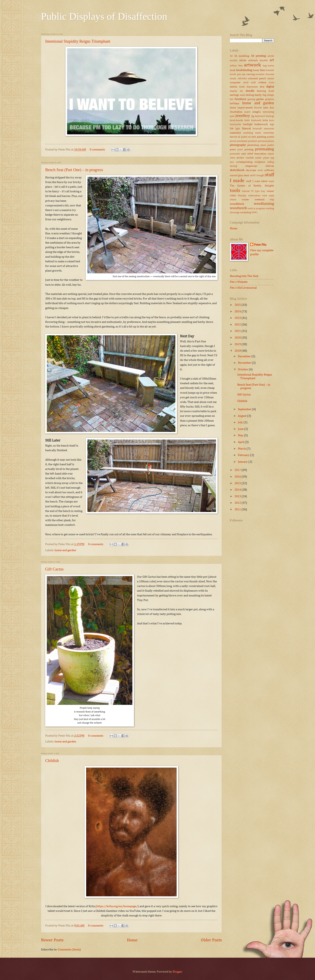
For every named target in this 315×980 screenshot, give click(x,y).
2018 (238, 351)
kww (272, 120)
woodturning (264, 204)
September (245, 409)
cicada (233, 79)
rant (243, 154)
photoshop (253, 145)
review (240, 158)
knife (247, 120)
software (269, 170)
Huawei (258, 108)
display (234, 91)
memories (269, 129)
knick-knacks (236, 120)
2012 (238, 503)
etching (250, 95)
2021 (238, 331)
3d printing (258, 56)
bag (265, 66)
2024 (238, 312)
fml (232, 99)
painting (261, 137)
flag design (268, 95)
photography (238, 145)
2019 (238, 344)
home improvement (241, 108)
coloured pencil (257, 79)
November (245, 363)
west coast (268, 196)
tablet (264, 181)
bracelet (270, 70)
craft (253, 83)
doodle (250, 91)
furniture (240, 99)
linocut (246, 129)
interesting (268, 112)
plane (263, 145)
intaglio (257, 112)
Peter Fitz (260, 245)
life (232, 129)
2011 (238, 510)
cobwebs (242, 79)
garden (260, 99)
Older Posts (211, 940)
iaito (266, 108)
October (243, 370)
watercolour (254, 196)
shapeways (251, 166)
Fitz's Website (239, 282)
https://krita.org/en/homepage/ (117, 906)
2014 (238, 490)
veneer (270, 191)
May (241, 435)
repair (271, 154)
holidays (235, 103)
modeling (248, 133)
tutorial (246, 191)
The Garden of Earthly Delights (252, 186)
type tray (260, 191)
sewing (233, 166)
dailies (234, 87)
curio (271, 83)
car (244, 74)
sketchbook (237, 170)
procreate (235, 154)
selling (271, 162)
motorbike (269, 133)
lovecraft (257, 129)
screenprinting (244, 162)
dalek (242, 87)
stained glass (236, 176)
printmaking (264, 149)
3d (231, 56)
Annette (264, 61)
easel (242, 95)
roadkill (250, 158)
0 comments (97, 150)
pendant (253, 141)
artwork (252, 65)
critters (262, 83)
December (245, 356)
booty (256, 70)
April (241, 442)
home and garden (65, 550)
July (241, 422)
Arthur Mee (236, 66)
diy (241, 91)
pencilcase (242, 141)
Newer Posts (52, 940)
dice (262, 87)
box (262, 70)
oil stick (252, 137)
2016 (238, 477)
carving (250, 74)
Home (132, 940)
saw (232, 162)
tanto (271, 181)
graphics (270, 99)
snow (260, 170)
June (241, 429)
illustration (236, 112)
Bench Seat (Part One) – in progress (74, 170)
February (244, 455)
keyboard (260, 116)
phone (271, 141)
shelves (270, 166)
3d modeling (242, 56)
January (243, 462)
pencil (233, 141)
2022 (238, 325)
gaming (251, 99)
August (242, 416)
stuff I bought (257, 176)
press (233, 150)
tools (235, 191)
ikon (272, 108)
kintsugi (270, 116)
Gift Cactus (54, 569)
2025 (238, 305)
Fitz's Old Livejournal (243, 288)
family (258, 95)
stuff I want (253, 181)
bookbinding (244, 70)
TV (252, 191)
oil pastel (242, 137)
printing (249, 150)
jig (253, 116)
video (233, 196)
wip (272, 200)
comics (271, 79)
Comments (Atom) (69, 950)
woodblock (237, 204)
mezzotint (235, 133)
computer (235, 83)
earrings (234, 95)
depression (252, 87)
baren (271, 66)
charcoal (270, 74)
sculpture (260, 162)
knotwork (256, 120)
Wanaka (242, 196)
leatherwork (261, 124)
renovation (260, 154)
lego (272, 125)
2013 (238, 496)
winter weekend (253, 200)
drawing (261, 91)
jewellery (243, 116)
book (233, 70)
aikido (243, 60)
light (238, 129)
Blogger (177, 972)
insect (247, 112)
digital (270, 87)
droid (271, 91)
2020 (238, 338)
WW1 (255, 213)
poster (271, 145)
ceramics (260, 74)
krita (265, 120)
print (240, 150)
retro (232, 158)
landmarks (235, 125)
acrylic (271, 56)
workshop (246, 213)
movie (233, 137)
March (242, 449)
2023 (238, 318)
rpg (272, 158)
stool (246, 176)
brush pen (235, 74)
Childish (52, 761)
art (272, 60)
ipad (232, 116)
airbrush (253, 60)
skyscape (251, 170)
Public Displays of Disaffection (104, 16)
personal (262, 141)
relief (250, 154)
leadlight (248, 124)
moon (258, 133)
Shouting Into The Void (244, 276)
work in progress (256, 209)
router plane (262, 158)
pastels (270, 137)
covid (246, 83)
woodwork (238, 208)
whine (233, 200)
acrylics (234, 61)
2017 (238, 470)
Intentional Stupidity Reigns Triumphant (78, 41)
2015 (238, 483)
